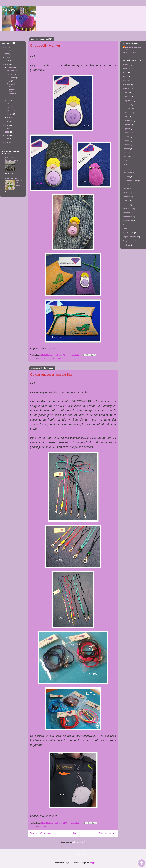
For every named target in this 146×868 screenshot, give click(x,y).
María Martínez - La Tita (133, 48)
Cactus (125, 93)
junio (9, 100)
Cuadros (126, 141)
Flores (125, 161)
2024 (7, 51)
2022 (7, 57)
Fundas (126, 165)
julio (9, 81)
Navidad (126, 205)
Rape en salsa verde (19, 183)
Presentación (128, 221)
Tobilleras (126, 245)
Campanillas (127, 101)
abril (9, 107)
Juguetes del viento (130, 181)
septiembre (12, 78)
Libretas (126, 189)
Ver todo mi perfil (129, 52)
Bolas (125, 77)
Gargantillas (127, 173)
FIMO (59, 359)
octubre (10, 74)
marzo (10, 111)
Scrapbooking (128, 241)
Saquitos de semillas (131, 237)
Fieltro (125, 153)
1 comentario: (74, 355)
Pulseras (126, 225)
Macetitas (126, 197)
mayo (10, 104)
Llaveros (126, 193)
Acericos (126, 65)
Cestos (125, 117)
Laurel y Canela (12, 178)
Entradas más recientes (41, 833)
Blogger (92, 863)
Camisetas (127, 97)
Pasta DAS (127, 209)
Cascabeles (127, 109)
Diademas (127, 145)
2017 (7, 129)
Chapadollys (51, 359)
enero (10, 117)
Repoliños (127, 229)
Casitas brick (128, 113)
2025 (7, 47)
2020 (7, 64)
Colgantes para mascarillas (51, 374)
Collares (126, 133)
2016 (7, 132)
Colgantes (42, 827)
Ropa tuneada (128, 233)
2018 (7, 125)
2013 (7, 142)
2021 (7, 61)
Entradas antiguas (107, 833)
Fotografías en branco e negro (11, 159)
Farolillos (126, 149)
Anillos (125, 73)
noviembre (11, 71)
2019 (7, 122)
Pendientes (127, 213)
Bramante (126, 85)
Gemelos (126, 177)
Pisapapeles (127, 217)
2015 (7, 136)
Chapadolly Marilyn (45, 46)
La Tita (8, 10)
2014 (7, 139)
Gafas (125, 169)
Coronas (126, 137)
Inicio (76, 833)
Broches (42, 359)
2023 (7, 54)
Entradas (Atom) (79, 842)
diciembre (11, 67)
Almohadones (128, 68)
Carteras (126, 105)
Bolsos (125, 81)
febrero (10, 114)
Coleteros (126, 125)
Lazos (125, 185)
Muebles (126, 201)
